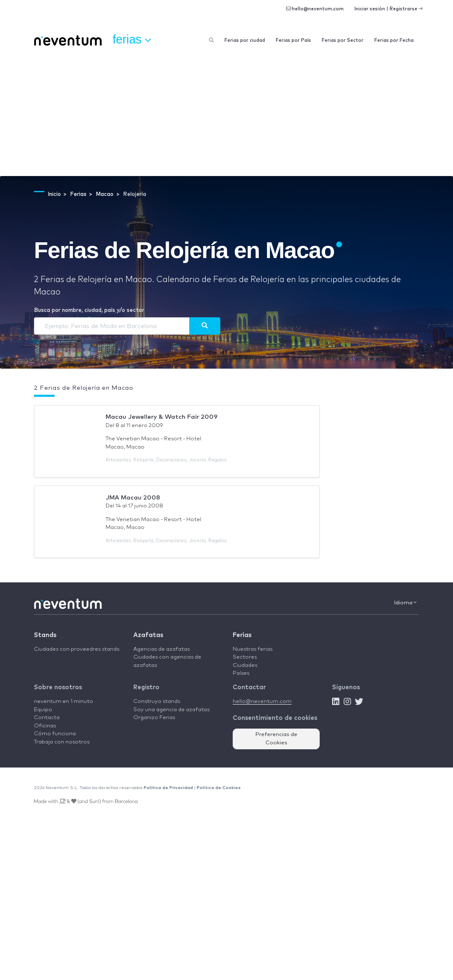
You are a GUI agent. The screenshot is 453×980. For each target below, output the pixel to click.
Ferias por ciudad (245, 40)
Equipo (43, 710)
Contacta (47, 718)
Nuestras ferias (253, 649)
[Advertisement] (226, 114)
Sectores (245, 657)
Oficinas (45, 726)
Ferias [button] (132, 40)
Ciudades (245, 665)
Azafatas (148, 635)
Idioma (405, 603)
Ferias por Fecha (394, 40)
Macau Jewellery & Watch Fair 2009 (161, 417)
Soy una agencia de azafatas (171, 710)
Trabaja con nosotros (62, 742)
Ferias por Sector (343, 40)
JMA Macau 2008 (133, 498)
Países (241, 673)
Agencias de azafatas (161, 649)
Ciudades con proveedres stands (77, 649)
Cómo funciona (55, 734)
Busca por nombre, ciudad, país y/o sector (89, 310)
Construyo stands (157, 701)
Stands (45, 635)
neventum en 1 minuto (64, 701)
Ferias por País (293, 40)
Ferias (242, 635)
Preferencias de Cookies (276, 739)
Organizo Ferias (154, 718)
